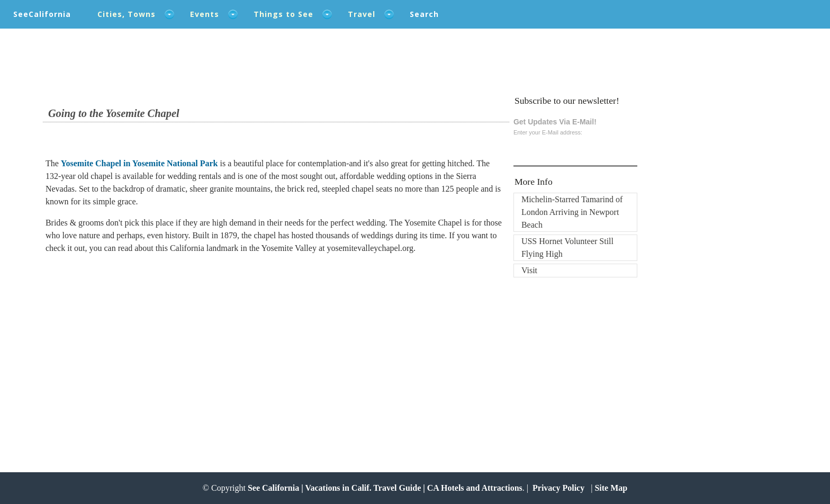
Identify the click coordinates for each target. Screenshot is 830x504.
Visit (529, 270)
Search (424, 14)
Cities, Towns (127, 14)
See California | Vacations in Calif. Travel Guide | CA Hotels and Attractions (385, 488)
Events (205, 14)
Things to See (283, 14)
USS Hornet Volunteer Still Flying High (567, 247)
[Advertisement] (115, 348)
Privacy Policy (558, 488)
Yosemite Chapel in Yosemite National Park (139, 163)
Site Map (611, 488)
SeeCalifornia (42, 14)
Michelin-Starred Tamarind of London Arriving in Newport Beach (572, 212)
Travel (362, 14)
